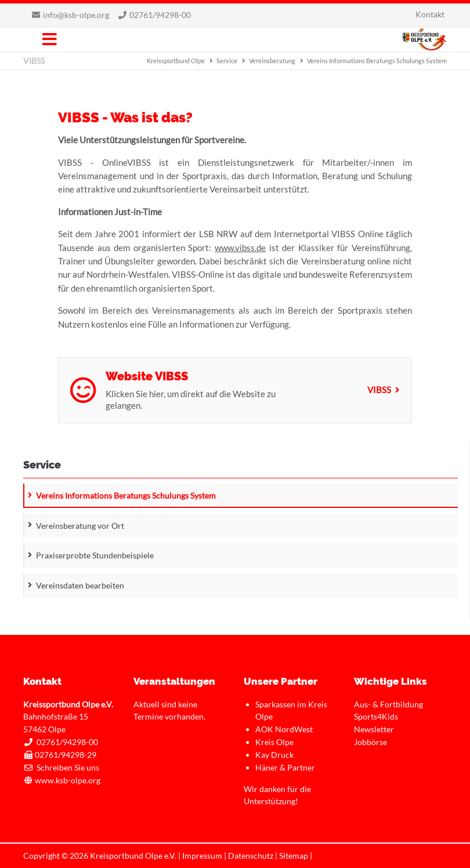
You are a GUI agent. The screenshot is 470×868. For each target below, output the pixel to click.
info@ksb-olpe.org (76, 15)
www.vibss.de (240, 248)
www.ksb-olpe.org (68, 780)
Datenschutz (251, 856)
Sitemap (294, 856)
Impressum (202, 856)
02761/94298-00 (160, 15)
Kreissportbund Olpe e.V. (424, 39)
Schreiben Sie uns (68, 767)
